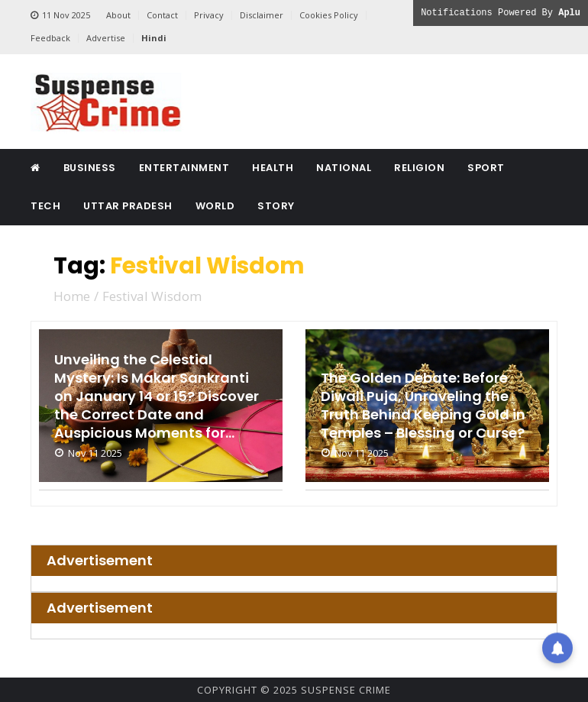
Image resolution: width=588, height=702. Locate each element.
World (215, 206)
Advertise (106, 38)
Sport (486, 168)
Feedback (50, 38)
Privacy (209, 15)
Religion (419, 168)
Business (90, 168)
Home (72, 296)
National (344, 168)
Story (276, 206)
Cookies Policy (329, 15)
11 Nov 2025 (60, 15)
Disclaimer (262, 15)
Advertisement (100, 561)
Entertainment (184, 168)
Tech (45, 206)
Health (273, 168)
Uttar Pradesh (128, 206)
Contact (162, 15)
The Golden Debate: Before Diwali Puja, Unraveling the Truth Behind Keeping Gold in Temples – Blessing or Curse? (423, 406)
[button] (557, 645)
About (118, 15)
